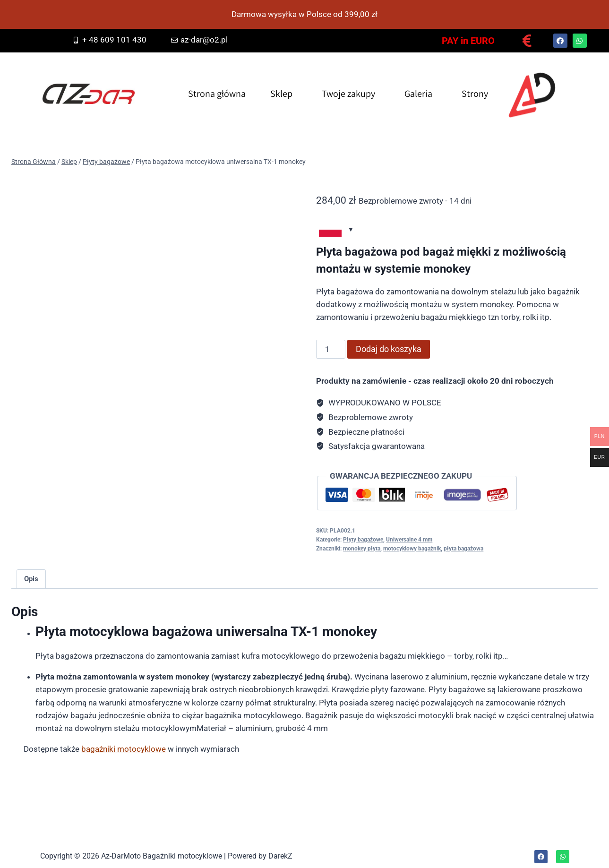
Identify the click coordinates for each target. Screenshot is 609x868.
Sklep (281, 94)
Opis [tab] (31, 579)
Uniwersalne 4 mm (409, 540)
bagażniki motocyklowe (124, 749)
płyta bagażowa (463, 549)
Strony (475, 94)
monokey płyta (362, 549)
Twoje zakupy (348, 94)
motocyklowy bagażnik (412, 549)
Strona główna (217, 94)
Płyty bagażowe (363, 540)
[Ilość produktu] (331, 349)
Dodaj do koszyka (389, 349)
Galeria (418, 94)
